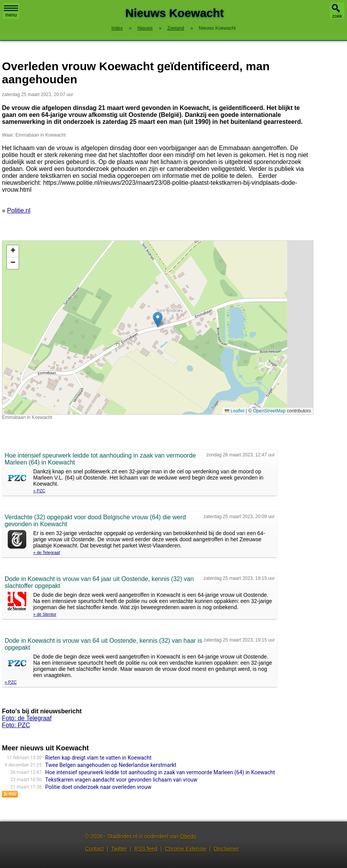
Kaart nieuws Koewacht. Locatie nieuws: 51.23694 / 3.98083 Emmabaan (157, 328)
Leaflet (234, 411)
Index (117, 28)
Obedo (188, 836)
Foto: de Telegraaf (27, 718)
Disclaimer (226, 849)
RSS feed (146, 849)
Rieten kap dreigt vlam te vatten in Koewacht (98, 758)
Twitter (119, 849)
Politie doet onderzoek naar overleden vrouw (98, 787)
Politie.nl (19, 210)
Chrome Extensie (185, 849)
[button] (158, 320)
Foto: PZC (16, 725)
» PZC (39, 491)
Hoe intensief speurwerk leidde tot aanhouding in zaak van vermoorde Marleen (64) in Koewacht (160, 772)
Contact (94, 849)
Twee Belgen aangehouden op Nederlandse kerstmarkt (111, 765)
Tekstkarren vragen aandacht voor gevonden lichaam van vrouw (121, 780)
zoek (337, 16)
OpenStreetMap (269, 411)
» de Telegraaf (47, 552)
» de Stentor (45, 614)
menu (11, 12)
